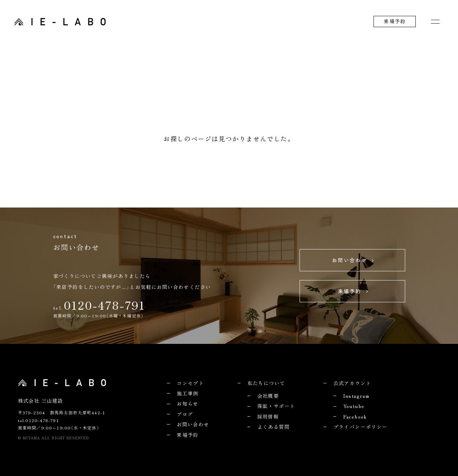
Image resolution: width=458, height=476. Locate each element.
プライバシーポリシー (360, 427)
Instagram (356, 396)
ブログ (185, 414)
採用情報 (268, 416)
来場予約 (395, 21)
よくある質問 (274, 427)
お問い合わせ (193, 424)
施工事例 (188, 393)
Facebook (355, 416)
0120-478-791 (105, 305)
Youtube (354, 406)
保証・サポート (276, 406)
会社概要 (268, 396)
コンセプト (190, 383)
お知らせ (188, 403)
